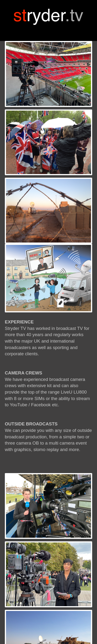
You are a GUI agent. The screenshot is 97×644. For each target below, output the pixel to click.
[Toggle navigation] (48, 31)
